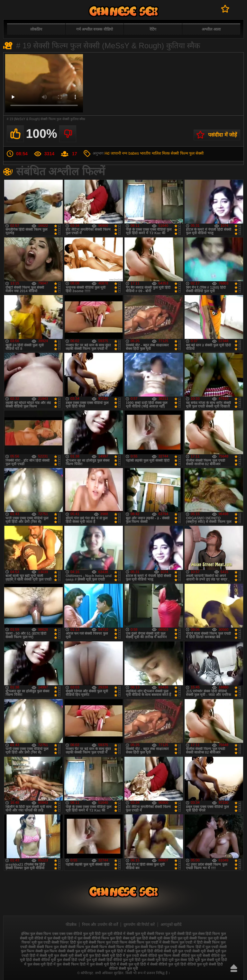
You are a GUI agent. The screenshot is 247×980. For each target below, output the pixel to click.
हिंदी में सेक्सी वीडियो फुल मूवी (160, 964)
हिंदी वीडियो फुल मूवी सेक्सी (198, 964)
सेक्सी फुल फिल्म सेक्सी (50, 951)
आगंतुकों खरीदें (171, 925)
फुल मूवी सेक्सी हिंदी (178, 934)
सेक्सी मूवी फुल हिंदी (88, 956)
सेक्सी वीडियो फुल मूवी (187, 956)
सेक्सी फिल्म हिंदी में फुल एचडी (198, 947)
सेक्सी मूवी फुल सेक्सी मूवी (56, 956)
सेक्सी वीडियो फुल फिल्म (156, 956)
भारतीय (145, 153)
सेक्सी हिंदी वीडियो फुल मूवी (116, 960)
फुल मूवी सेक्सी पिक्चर (150, 934)
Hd (107, 153)
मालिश (156, 153)
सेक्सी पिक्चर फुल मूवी (204, 938)
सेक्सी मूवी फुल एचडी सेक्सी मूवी (185, 951)
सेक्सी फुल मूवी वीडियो (81, 951)
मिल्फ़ (166, 153)
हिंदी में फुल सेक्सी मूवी (94, 964)
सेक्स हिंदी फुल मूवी (176, 938)
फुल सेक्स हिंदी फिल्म (206, 934)
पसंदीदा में (225, 9)
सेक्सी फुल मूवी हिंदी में (111, 951)
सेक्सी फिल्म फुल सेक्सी (187, 153)
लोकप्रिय (36, 29)
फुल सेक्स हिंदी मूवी (123, 11)
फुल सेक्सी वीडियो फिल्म (93, 938)
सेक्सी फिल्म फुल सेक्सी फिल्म (88, 947)
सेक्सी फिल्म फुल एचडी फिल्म (108, 942)
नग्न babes (130, 153)
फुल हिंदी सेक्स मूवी (123, 938)
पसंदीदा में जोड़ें (223, 135)
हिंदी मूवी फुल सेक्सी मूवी (204, 960)
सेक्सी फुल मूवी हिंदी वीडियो (145, 951)
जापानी (116, 153)
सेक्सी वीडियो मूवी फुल (47, 960)
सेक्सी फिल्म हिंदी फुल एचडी (159, 947)
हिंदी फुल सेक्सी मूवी (148, 960)
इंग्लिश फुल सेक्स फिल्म (36, 934)
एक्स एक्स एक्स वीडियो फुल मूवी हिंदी (76, 934)
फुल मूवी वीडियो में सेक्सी (118, 934)
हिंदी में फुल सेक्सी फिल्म (63, 964)
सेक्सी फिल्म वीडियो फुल (124, 947)
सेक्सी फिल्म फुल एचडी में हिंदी (182, 942)
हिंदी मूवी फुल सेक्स (174, 960)
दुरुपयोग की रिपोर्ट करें (139, 925)
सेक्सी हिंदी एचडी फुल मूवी (80, 960)
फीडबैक (71, 925)
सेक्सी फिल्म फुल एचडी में (145, 942)
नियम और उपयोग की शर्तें (100, 925)
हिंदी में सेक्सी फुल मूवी (125, 964)
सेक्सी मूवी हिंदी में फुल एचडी (120, 956)
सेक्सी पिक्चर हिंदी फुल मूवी (69, 942)
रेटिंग (153, 29)
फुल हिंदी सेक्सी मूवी (149, 938)
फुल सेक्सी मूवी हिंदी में (62, 938)
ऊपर (234, 968)
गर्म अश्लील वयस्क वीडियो (95, 29)
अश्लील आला (211, 29)
